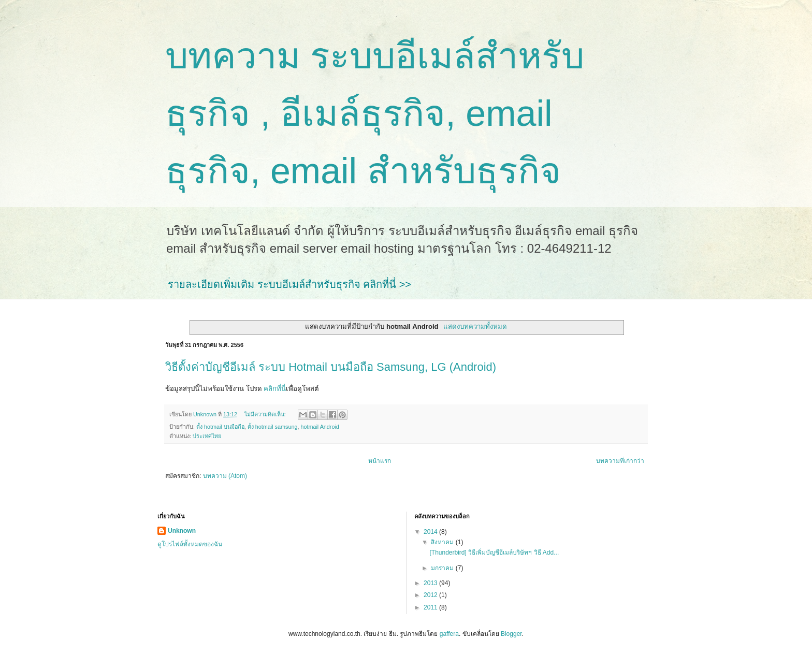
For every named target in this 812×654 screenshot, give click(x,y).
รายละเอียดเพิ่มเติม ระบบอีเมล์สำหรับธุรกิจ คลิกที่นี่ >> (289, 284)
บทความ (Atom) (225, 476)
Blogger (511, 634)
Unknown (182, 531)
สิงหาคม (443, 542)
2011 (431, 607)
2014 (431, 532)
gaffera (449, 634)
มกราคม (443, 568)
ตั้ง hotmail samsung (273, 427)
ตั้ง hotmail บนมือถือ (220, 427)
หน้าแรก (380, 461)
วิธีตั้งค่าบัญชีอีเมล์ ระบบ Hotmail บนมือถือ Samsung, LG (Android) (331, 367)
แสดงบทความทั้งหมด (475, 326)
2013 (431, 583)
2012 (431, 595)
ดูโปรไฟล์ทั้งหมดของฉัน (190, 544)
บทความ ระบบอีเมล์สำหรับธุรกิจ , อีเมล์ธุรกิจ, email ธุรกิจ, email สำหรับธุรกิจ (375, 113)
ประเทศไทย (207, 436)
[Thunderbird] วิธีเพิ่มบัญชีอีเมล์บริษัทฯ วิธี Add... (494, 553)
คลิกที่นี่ (275, 389)
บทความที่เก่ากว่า (620, 461)
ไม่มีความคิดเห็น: (266, 414)
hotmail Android (320, 427)
